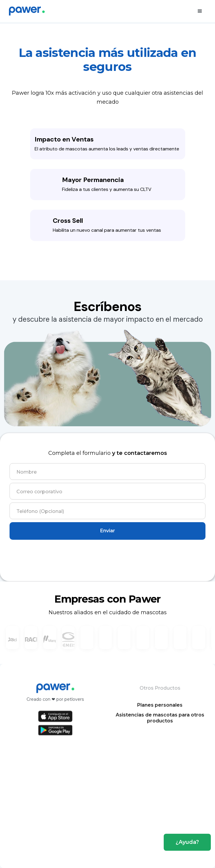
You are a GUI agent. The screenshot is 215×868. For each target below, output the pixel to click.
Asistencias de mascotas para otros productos (160, 722)
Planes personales (160, 710)
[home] (27, 11)
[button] (200, 11)
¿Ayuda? (187, 842)
